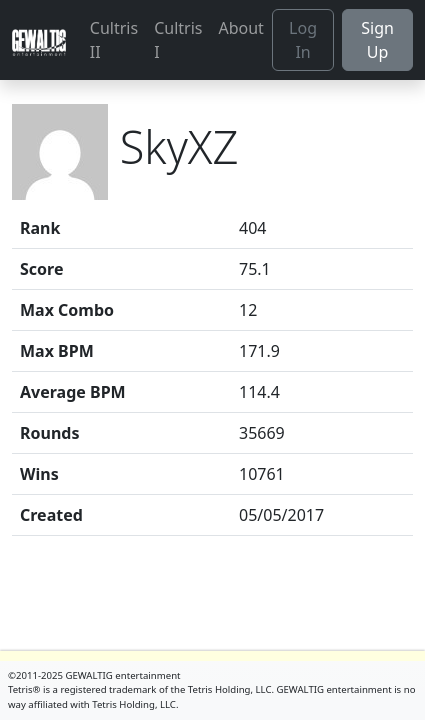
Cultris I (178, 40)
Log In (303, 40)
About (240, 28)
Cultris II (114, 40)
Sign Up (377, 40)
